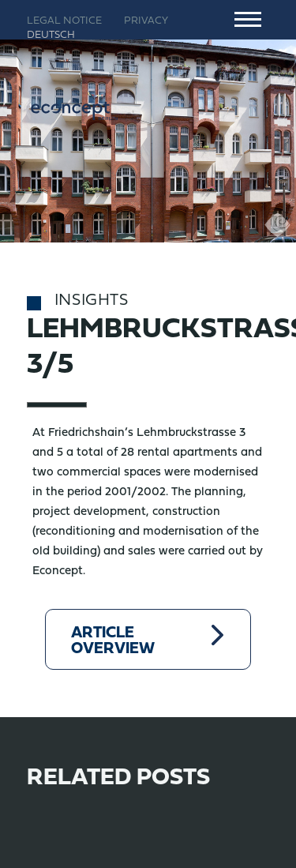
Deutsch (51, 36)
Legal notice (64, 21)
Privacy (146, 21)
